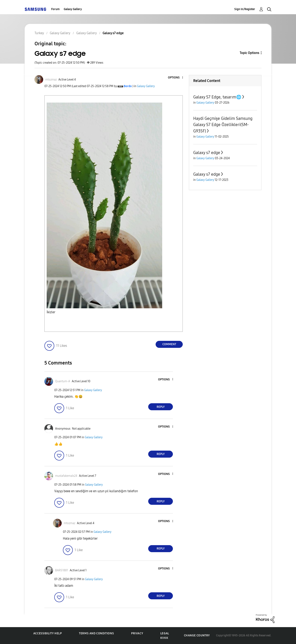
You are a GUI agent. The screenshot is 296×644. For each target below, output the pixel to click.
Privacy (137, 633)
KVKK (164, 638)
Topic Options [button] (249, 53)
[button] (176, 78)
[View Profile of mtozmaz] (51, 80)
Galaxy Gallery (73, 9)
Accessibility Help (48, 633)
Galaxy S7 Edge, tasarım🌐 (217, 97)
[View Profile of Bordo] (128, 86)
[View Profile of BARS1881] (62, 570)
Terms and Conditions (96, 633)
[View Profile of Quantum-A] (63, 381)
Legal (165, 633)
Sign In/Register (245, 9)
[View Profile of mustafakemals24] (66, 476)
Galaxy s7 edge (207, 153)
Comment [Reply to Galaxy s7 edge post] (169, 344)
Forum (55, 9)
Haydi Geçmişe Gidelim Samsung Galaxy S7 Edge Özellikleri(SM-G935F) (223, 125)
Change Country (197, 635)
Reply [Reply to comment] (161, 407)
